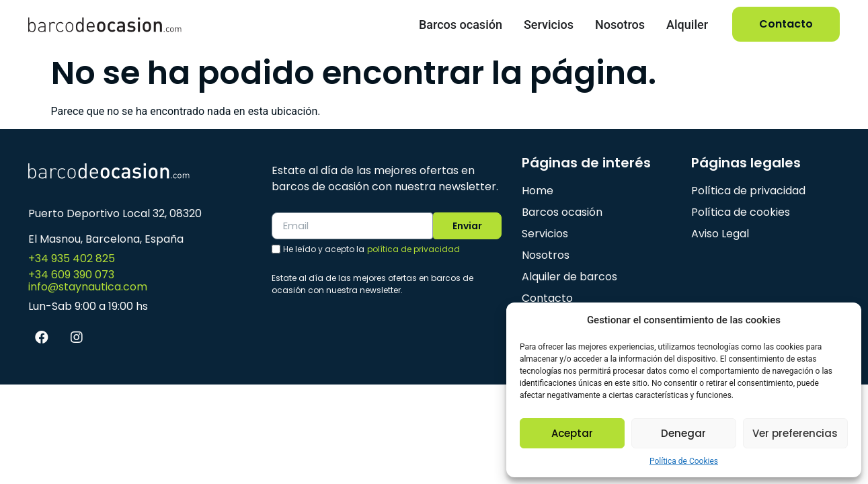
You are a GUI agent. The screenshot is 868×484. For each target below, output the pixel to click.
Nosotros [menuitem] (620, 25)
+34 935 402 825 (72, 258)
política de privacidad (413, 250)
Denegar (683, 433)
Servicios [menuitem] (549, 25)
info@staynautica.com (88, 287)
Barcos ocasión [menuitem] (461, 25)
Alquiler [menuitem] (687, 25)
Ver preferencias (795, 433)
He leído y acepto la (371, 250)
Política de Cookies (684, 461)
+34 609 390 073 (71, 275)
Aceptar (572, 433)
